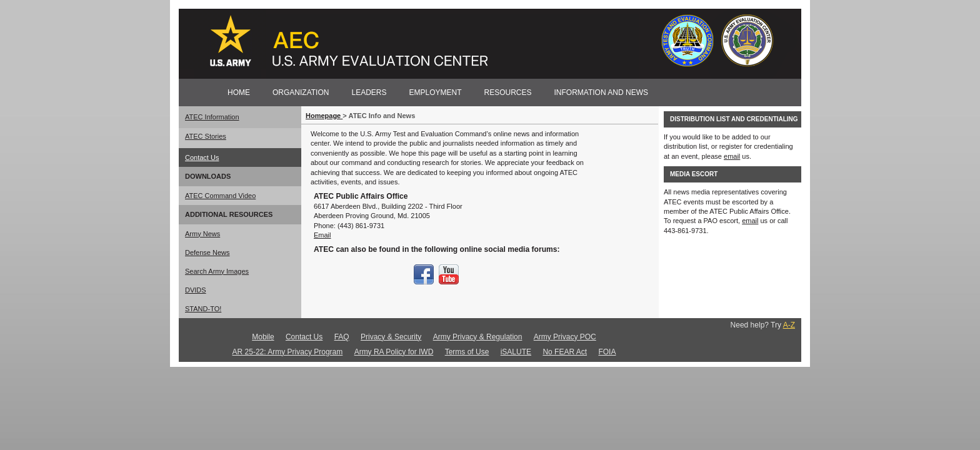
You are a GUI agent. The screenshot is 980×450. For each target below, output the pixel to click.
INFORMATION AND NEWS (601, 92)
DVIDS (196, 290)
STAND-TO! (203, 309)
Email (322, 235)
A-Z (789, 325)
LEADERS (369, 92)
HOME (239, 92)
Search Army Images (217, 271)
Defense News (207, 252)
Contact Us (202, 157)
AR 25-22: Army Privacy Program (288, 352)
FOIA (607, 352)
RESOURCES (508, 92)
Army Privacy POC (565, 337)
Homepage (324, 116)
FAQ (342, 337)
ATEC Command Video (220, 196)
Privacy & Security (391, 337)
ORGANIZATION (301, 92)
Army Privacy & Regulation (478, 337)
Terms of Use (467, 352)
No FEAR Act (565, 352)
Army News (202, 234)
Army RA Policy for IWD (394, 352)
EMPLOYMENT (435, 92)
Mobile (263, 337)
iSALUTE (516, 352)
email (732, 156)
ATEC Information (212, 117)
